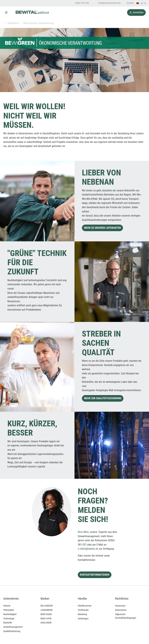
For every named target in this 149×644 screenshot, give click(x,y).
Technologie (9, 619)
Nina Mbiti (83, 532)
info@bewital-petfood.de (108, 3)
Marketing (82, 614)
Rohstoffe (8, 623)
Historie (7, 606)
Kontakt (130, 3)
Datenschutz (121, 610)
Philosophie (9, 610)
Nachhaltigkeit (10, 614)
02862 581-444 (80, 3)
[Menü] (6, 12)
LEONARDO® (47, 610)
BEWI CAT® (46, 619)
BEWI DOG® (46, 614)
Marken (45, 599)
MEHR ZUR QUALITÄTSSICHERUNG (103, 398)
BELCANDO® (47, 606)
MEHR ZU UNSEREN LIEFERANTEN (102, 228)
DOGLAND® (46, 623)
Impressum (120, 606)
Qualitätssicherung (12, 631)
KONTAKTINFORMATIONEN (95, 575)
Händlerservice (85, 606)
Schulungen (83, 619)
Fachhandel (83, 610)
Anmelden (136, 12)
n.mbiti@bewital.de (88, 549)
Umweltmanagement (13, 627)
